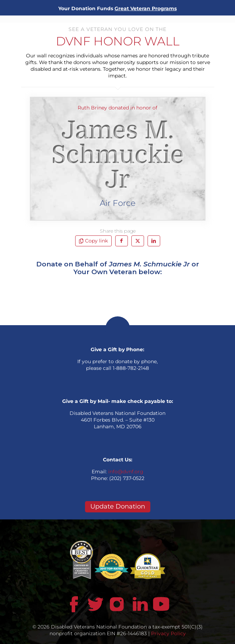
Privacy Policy (168, 633)
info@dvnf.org (126, 472)
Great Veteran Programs (146, 8)
